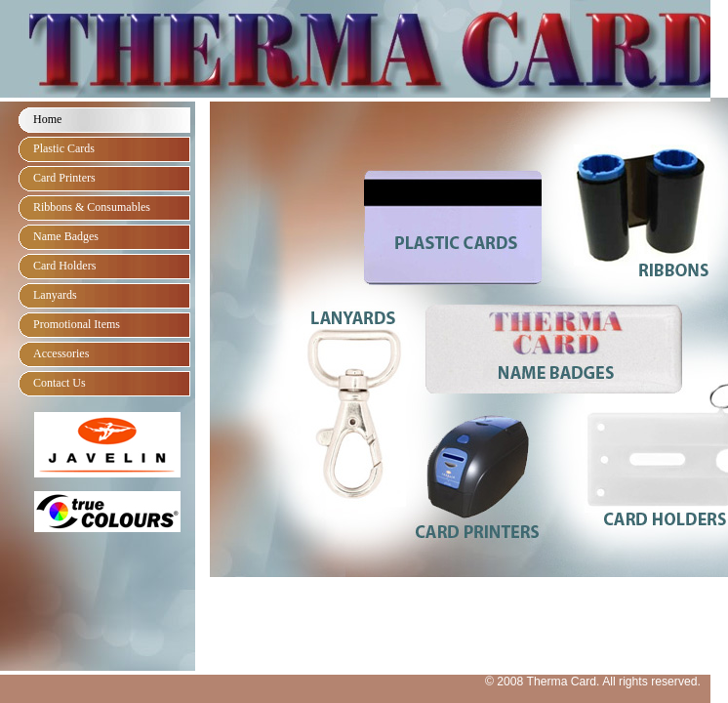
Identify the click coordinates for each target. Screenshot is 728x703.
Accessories (61, 353)
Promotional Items (77, 324)
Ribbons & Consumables (92, 207)
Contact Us (60, 383)
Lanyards (55, 295)
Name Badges (66, 236)
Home (47, 119)
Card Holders (64, 266)
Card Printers (64, 178)
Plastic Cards (64, 148)
